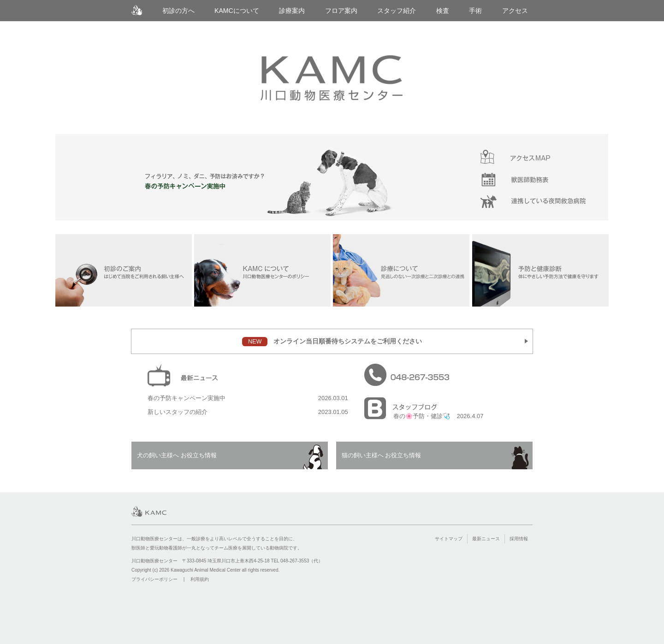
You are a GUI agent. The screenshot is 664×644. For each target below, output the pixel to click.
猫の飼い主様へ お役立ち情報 (382, 455)
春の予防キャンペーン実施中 (187, 398)
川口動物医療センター (137, 10)
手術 (475, 11)
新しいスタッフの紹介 (178, 412)
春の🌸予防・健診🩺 (422, 416)
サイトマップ (449, 539)
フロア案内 (341, 11)
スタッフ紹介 (397, 11)
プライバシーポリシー (154, 579)
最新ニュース (486, 539)
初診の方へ (178, 11)
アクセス (515, 11)
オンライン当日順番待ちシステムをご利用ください (332, 342)
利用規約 (200, 579)
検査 (443, 11)
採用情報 (519, 539)
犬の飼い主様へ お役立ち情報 (177, 455)
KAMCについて (237, 11)
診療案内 (292, 11)
